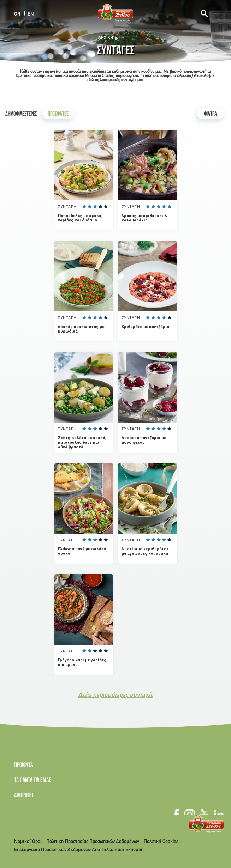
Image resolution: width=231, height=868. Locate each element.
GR (17, 14)
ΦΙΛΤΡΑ (210, 114)
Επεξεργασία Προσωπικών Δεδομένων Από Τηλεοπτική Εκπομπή (79, 850)
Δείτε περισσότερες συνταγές (116, 695)
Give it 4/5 (100, 206)
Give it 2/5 (90, 206)
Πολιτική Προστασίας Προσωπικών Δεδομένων (93, 842)
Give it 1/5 (84, 206)
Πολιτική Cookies (161, 842)
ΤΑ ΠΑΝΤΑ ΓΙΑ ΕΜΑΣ (33, 781)
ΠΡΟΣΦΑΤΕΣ (58, 114)
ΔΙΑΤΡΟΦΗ (24, 796)
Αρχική (106, 38)
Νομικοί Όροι (28, 842)
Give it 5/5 (105, 206)
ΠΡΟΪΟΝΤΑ (23, 765)
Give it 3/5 (95, 206)
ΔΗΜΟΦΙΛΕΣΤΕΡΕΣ (21, 114)
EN (31, 14)
